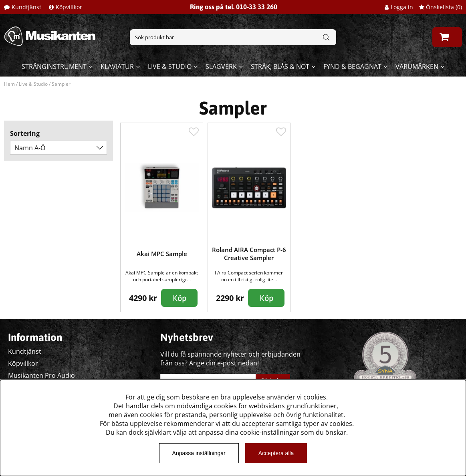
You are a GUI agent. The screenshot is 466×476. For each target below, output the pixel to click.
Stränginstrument (54, 67)
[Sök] (233, 37)
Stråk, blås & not (280, 67)
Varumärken (417, 67)
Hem (9, 84)
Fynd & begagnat (352, 67)
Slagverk (221, 67)
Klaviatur (117, 67)
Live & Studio (170, 67)
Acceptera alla (276, 453)
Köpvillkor (69, 7)
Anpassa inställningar (199, 453)
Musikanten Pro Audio (41, 375)
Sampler (61, 84)
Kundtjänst (26, 7)
